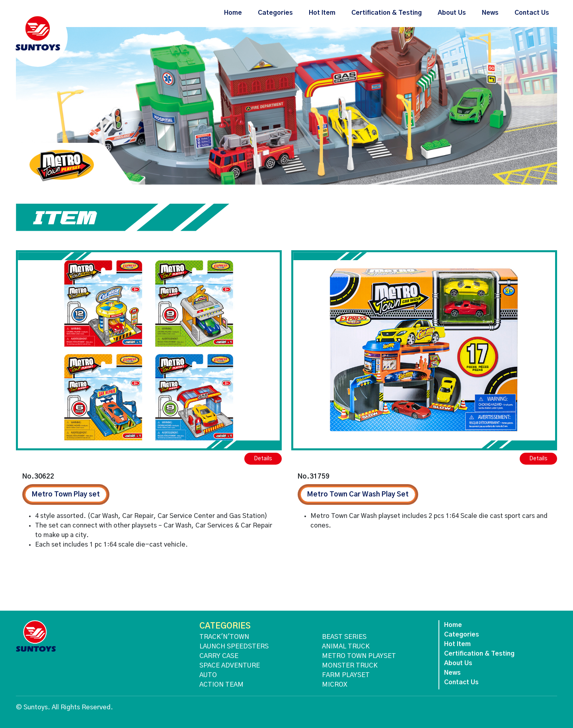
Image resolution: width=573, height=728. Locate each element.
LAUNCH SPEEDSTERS (234, 646)
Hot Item (322, 13)
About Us (452, 13)
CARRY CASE (219, 656)
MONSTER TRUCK (350, 666)
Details (263, 459)
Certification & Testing (387, 13)
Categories (275, 13)
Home (233, 13)
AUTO (208, 675)
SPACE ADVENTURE (230, 666)
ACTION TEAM (221, 685)
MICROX (335, 685)
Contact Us (532, 13)
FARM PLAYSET (346, 675)
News (490, 13)
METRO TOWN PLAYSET (359, 656)
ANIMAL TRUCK (346, 646)
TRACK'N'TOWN (224, 637)
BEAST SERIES (344, 637)
